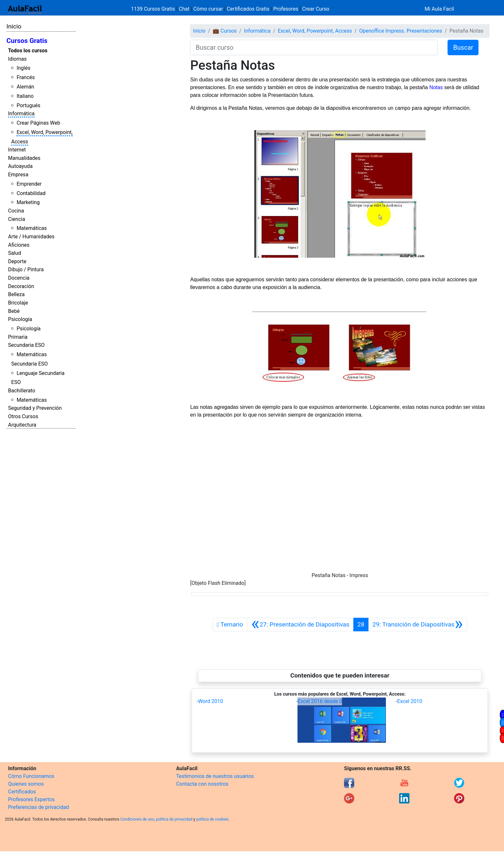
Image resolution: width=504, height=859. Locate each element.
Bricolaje (18, 303)
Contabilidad (31, 193)
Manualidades (24, 158)
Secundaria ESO (26, 345)
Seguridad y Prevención (35, 408)
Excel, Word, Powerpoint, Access (315, 31)
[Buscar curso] (314, 47)
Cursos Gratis (27, 41)
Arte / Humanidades (31, 237)
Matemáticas (32, 228)
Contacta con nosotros (202, 784)
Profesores (286, 9)
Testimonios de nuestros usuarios (215, 776)
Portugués (28, 105)
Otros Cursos (23, 416)
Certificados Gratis (248, 9)
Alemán (25, 87)
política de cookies (212, 819)
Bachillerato (22, 391)
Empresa (18, 175)
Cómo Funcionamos (31, 776)
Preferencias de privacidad (39, 807)
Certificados (22, 792)
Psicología (20, 319)
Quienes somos (26, 784)
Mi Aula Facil (439, 9)
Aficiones (19, 245)
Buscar (463, 47)
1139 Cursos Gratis (154, 9)
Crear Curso (316, 9)
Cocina (16, 211)
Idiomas (17, 59)
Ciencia (17, 219)
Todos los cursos (28, 51)
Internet (17, 150)
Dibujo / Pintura (26, 269)
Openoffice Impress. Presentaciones (401, 31)
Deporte (17, 261)
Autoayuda (20, 166)
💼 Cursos (225, 31)
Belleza (16, 294)
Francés (25, 77)
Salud (15, 253)
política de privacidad (174, 819)
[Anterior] (300, 625)
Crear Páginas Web (38, 123)
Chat (184, 9)
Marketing (28, 202)
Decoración (21, 286)
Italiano (25, 96)
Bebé (14, 311)
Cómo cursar (208, 9)
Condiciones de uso (137, 819)
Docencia (19, 278)
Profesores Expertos (31, 799)
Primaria (18, 337)
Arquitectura (22, 425)
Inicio (14, 26)
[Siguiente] (418, 625)
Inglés (23, 68)
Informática (21, 114)
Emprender (29, 184)
